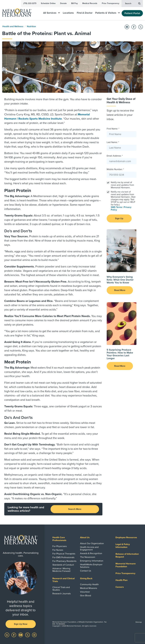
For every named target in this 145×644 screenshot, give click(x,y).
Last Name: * (113, 142)
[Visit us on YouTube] (21, 635)
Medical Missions (89, 588)
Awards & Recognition (91, 553)
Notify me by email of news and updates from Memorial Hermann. (122, 185)
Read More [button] (120, 290)
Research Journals (62, 594)
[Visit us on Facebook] (14, 635)
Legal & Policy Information (123, 546)
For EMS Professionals (63, 557)
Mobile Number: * (115, 169)
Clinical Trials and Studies (61, 589)
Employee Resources (126, 537)
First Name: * (113, 129)
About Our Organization (92, 543)
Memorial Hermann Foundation (126, 565)
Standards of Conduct (63, 565)
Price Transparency (111, 3)
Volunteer (85, 592)
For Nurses (58, 550)
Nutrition (31, 26)
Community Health (89, 584)
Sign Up (119, 218)
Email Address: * (115, 156)
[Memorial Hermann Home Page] (19, 11)
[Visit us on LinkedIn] (7, 635)
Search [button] (133, 3)
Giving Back (86, 578)
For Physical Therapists (64, 554)
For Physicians (60, 546)
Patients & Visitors (108, 13)
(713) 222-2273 (30, 3)
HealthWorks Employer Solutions (91, 566)
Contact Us (86, 571)
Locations (68, 13)
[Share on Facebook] (134, 27)
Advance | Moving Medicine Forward (61, 570)
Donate (63, 3)
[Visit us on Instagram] (34, 635)
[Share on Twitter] (141, 27)
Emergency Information (92, 561)
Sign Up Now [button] (21, 624)
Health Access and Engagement (89, 548)
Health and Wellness (13, 26)
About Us (85, 537)
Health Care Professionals (59, 539)
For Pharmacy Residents (64, 561)
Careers (120, 587)
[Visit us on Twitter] (28, 635)
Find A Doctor (85, 13)
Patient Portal (132, 13)
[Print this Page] (127, 27)
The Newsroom (88, 557)
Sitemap (139, 622)
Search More (75, 509)
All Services (51, 13)
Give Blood (86, 596)
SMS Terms (117, 207)
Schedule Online (48, 3)
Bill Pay (74, 3)
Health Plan (121, 580)
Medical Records (90, 3)
